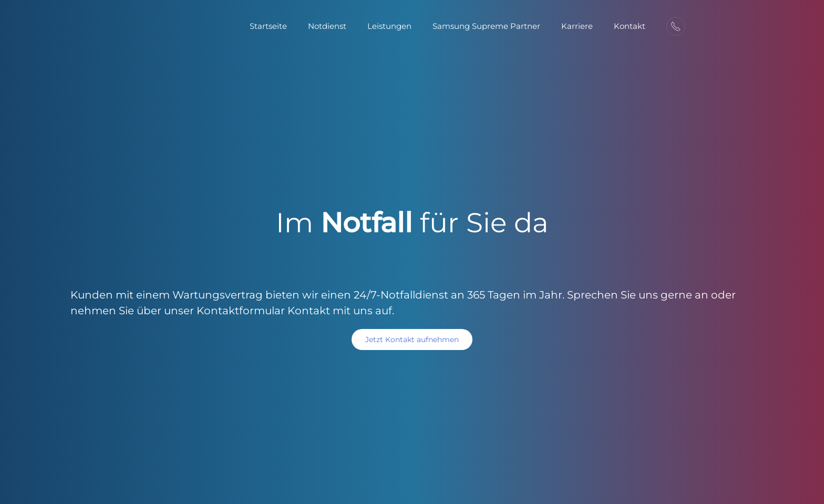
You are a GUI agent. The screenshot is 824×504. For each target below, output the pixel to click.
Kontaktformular (241, 311)
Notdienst (327, 26)
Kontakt (630, 26)
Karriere (577, 26)
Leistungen (389, 26)
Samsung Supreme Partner (486, 26)
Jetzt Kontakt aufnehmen (412, 340)
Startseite (268, 26)
